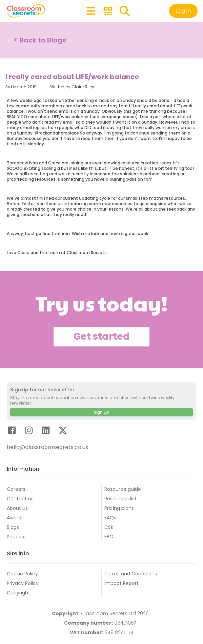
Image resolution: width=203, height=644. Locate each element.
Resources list (120, 499)
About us (17, 508)
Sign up (101, 412)
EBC (109, 537)
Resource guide (123, 489)
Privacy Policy (23, 583)
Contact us (20, 499)
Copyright (18, 593)
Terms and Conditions (131, 574)
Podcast (16, 537)
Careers (16, 489)
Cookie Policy (22, 574)
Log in (183, 11)
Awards (15, 518)
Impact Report (121, 583)
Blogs (13, 527)
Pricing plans (119, 508)
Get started (102, 336)
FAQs (110, 518)
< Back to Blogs (40, 40)
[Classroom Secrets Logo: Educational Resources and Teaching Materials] (26, 11)
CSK (109, 527)
